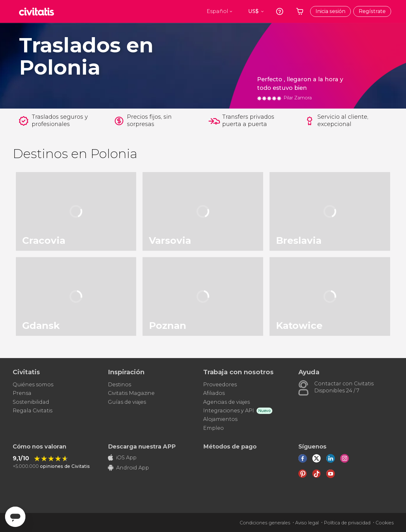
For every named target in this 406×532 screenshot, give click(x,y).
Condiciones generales (265, 523)
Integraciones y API (229, 411)
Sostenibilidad (31, 402)
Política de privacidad (347, 523)
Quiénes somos (33, 385)
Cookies (385, 523)
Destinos (120, 385)
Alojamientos (220, 419)
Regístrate (372, 11)
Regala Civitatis (33, 411)
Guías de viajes (127, 402)
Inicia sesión (330, 11)
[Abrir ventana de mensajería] (15, 517)
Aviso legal (307, 523)
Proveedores (220, 385)
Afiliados (214, 393)
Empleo (213, 428)
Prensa (22, 393)
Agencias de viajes (226, 402)
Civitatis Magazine (131, 393)
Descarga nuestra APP (142, 447)
